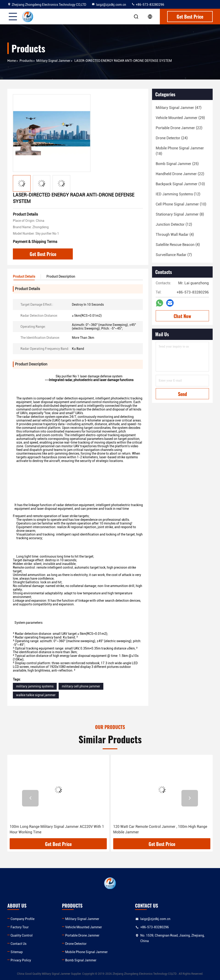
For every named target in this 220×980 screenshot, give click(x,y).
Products (26, 61)
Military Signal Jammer (53, 61)
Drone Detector (76, 944)
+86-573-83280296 (148, 5)
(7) (174, 255)
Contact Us (18, 944)
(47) (179, 108)
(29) (180, 118)
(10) (180, 184)
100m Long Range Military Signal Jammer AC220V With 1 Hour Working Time (57, 829)
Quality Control (22, 935)
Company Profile (23, 919)
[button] (30, 798)
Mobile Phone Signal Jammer (86, 952)
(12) (178, 194)
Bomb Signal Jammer (81, 960)
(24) (172, 138)
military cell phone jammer (81, 686)
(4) (175, 235)
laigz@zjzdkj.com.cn (109, 5)
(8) (180, 214)
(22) (179, 128)
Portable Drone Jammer (82, 935)
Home (12, 61)
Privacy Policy (21, 960)
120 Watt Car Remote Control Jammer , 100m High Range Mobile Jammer (160, 829)
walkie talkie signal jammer (36, 695)
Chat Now (182, 316)
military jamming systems (35, 686)
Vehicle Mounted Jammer (84, 927)
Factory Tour (20, 927)
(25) (177, 164)
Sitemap (17, 952)
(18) (180, 151)
